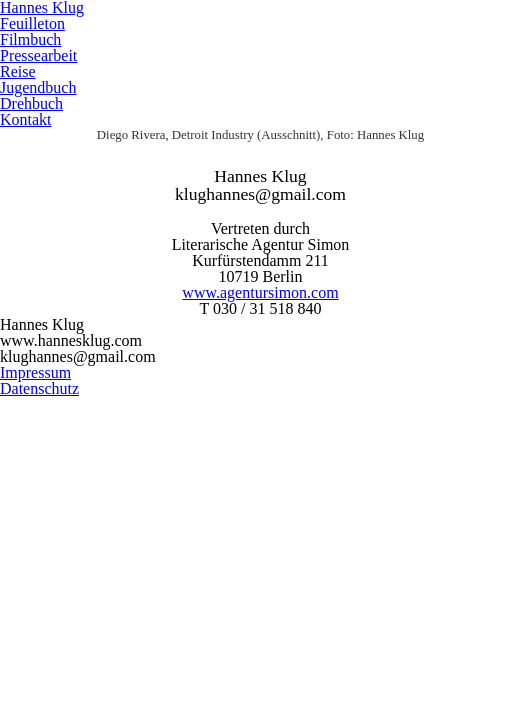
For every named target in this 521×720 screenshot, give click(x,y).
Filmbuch (30, 39)
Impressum (35, 372)
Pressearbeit (38, 55)
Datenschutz (39, 388)
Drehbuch (31, 103)
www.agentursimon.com (260, 292)
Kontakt (26, 119)
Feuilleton (32, 23)
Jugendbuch (38, 87)
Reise (18, 71)
